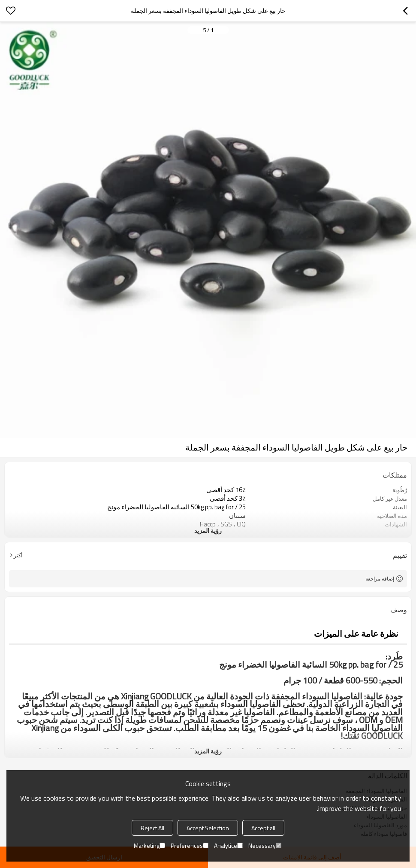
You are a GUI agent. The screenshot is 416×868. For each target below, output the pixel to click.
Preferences (190, 845)
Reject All (152, 828)
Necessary (265, 845)
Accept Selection (208, 828)
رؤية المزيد (208, 531)
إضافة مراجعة (380, 579)
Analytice (228, 845)
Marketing (149, 845)
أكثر (18, 555)
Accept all (263, 828)
